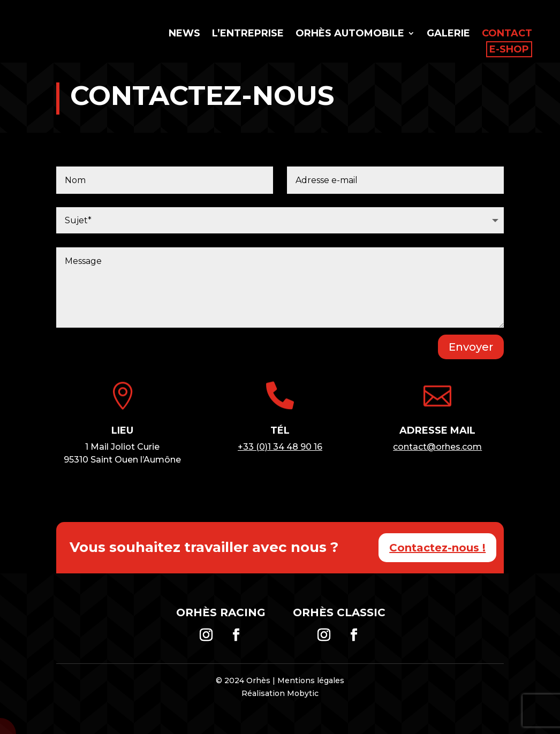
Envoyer (471, 347)
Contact (507, 34)
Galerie (448, 34)
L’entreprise (248, 34)
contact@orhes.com (437, 447)
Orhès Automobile (350, 34)
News (184, 34)
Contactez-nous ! (437, 548)
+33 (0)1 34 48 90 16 (280, 447)
